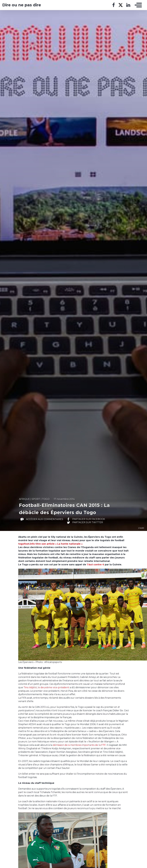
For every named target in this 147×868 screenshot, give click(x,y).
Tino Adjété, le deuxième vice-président (46, 687)
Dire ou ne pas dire (22, 5)
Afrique (24, 499)
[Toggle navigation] (138, 5)
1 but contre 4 (95, 565)
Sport (36, 499)
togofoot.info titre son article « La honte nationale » (50, 544)
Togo (46, 499)
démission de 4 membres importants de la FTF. (79, 745)
